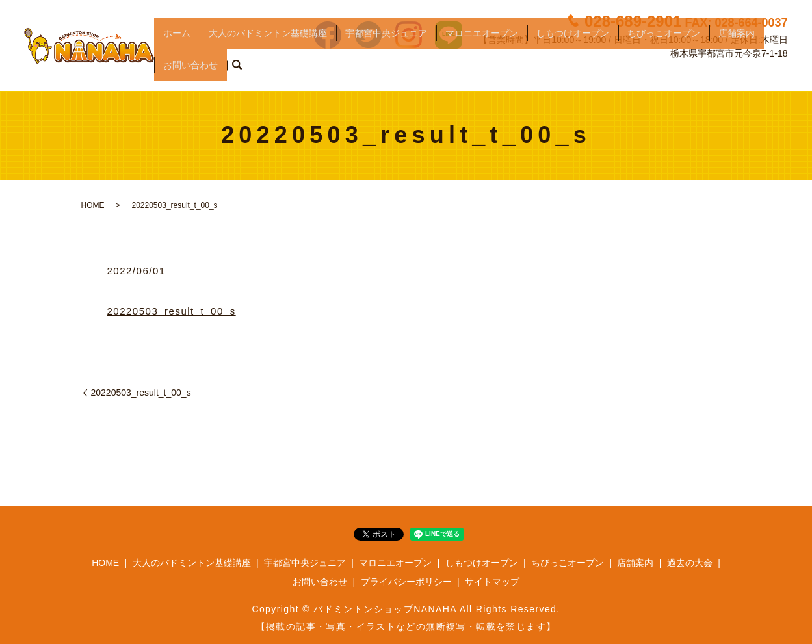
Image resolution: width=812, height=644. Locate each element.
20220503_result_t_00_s (172, 311)
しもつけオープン (573, 49)
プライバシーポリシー (406, 582)
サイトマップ (492, 582)
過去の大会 (690, 563)
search (237, 71)
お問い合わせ (190, 70)
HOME (93, 205)
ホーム (177, 49)
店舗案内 (737, 49)
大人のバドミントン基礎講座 (268, 49)
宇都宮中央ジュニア (386, 49)
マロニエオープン (482, 49)
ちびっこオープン (664, 49)
